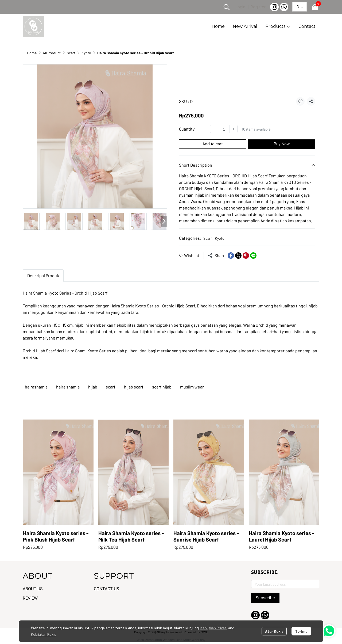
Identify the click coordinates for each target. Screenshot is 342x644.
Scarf (71, 53)
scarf (111, 387)
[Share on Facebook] (231, 256)
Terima (301, 631)
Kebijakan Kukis (44, 634)
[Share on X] (238, 256)
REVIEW (30, 598)
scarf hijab (162, 387)
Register (258, 7)
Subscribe (265, 598)
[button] (227, 7)
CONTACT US (106, 589)
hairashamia (36, 387)
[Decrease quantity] (214, 129)
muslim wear (192, 387)
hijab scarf (134, 387)
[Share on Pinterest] (246, 256)
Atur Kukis (274, 631)
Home (32, 53)
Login (240, 7)
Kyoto (86, 53)
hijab (93, 387)
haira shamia (68, 387)
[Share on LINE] (253, 256)
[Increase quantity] (234, 129)
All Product (52, 53)
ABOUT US (33, 589)
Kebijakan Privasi (214, 628)
